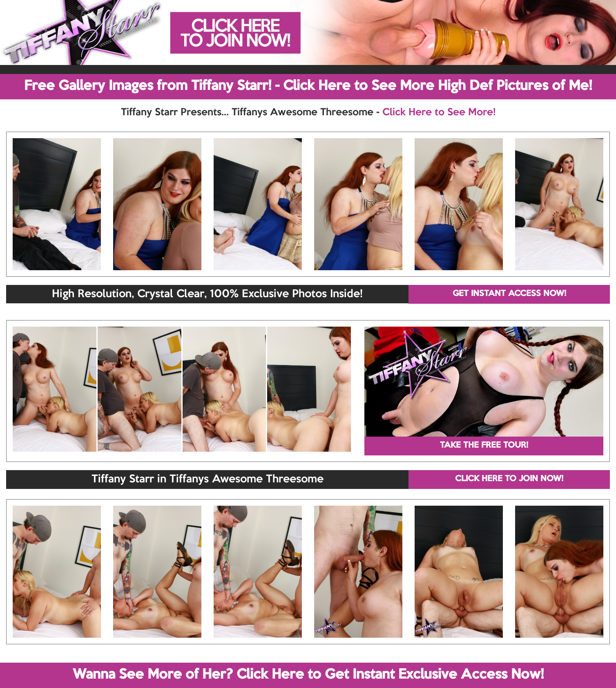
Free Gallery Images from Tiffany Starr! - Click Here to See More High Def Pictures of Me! (308, 86)
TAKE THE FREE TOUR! (484, 446)
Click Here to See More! (439, 112)
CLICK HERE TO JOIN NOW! (509, 479)
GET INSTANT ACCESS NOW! (509, 294)
